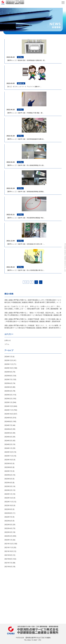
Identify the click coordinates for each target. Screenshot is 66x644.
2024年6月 (8, 429)
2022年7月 (8, 517)
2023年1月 (8, 494)
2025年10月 (9, 368)
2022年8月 (8, 513)
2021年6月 (8, 567)
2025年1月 (8, 402)
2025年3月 (8, 395)
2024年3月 (8, 441)
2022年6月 (8, 521)
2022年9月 (8, 509)
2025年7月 (8, 380)
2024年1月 (8, 448)
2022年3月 (8, 532)
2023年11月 (9, 456)
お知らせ (8, 340)
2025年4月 (8, 391)
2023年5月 (8, 479)
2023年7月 (8, 471)
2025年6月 (8, 383)
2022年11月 (9, 502)
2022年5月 (8, 525)
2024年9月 (8, 418)
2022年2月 (8, 536)
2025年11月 (9, 364)
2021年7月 (8, 563)
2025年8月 (8, 376)
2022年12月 (9, 498)
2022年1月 (8, 540)
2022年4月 (8, 528)
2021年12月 (9, 544)
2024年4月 (8, 437)
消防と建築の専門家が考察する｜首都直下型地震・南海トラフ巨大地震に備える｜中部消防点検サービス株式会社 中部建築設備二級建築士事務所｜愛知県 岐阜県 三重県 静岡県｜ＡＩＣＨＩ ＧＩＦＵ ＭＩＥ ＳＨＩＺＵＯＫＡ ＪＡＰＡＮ (33, 321)
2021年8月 (8, 559)
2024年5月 (8, 433)
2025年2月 (8, 399)
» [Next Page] (41, 282)
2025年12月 (9, 360)
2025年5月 (8, 387)
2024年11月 (9, 410)
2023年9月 (8, 464)
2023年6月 (8, 475)
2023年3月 (8, 486)
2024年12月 (9, 406)
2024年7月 (8, 425)
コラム (7, 344)
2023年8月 (8, 467)
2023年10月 (9, 460)
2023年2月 (8, 490)
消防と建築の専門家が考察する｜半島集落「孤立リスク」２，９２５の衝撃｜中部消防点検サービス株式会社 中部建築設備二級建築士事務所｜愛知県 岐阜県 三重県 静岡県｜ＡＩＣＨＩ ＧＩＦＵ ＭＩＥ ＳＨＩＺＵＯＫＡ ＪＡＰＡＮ (33, 328)
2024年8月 (8, 422)
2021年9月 (8, 555)
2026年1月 (8, 357)
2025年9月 (8, 372)
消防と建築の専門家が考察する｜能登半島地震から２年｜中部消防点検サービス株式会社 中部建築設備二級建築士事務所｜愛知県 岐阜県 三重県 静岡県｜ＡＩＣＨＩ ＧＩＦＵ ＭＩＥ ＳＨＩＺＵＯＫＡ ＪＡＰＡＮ (33, 302)
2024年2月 (8, 444)
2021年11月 (9, 548)
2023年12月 (9, 452)
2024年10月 (9, 414)
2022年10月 (9, 506)
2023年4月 (8, 483)
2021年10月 (9, 551)
